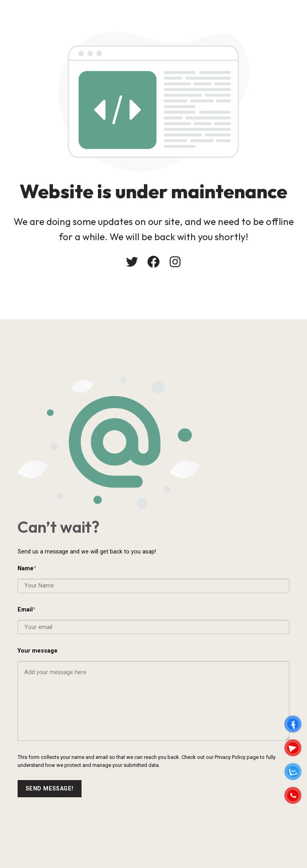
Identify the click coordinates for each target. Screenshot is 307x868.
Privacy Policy (230, 757)
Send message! (50, 789)
